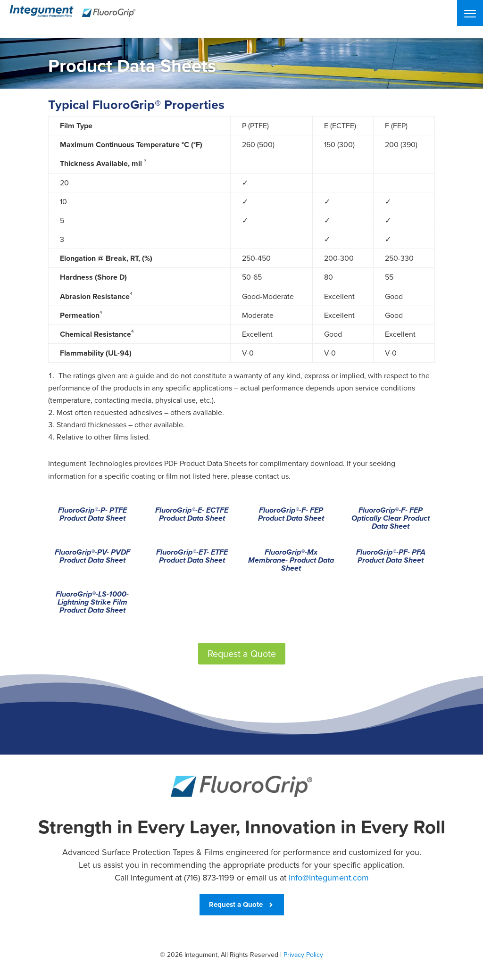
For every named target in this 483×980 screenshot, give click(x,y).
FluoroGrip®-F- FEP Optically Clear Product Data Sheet (391, 519)
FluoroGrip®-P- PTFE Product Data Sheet (92, 515)
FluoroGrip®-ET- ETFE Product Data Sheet (192, 557)
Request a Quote (242, 654)
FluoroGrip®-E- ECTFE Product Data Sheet (192, 515)
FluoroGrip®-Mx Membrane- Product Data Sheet (291, 561)
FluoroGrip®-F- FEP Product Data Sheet (291, 515)
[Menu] (470, 13)
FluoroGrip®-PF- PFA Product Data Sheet (391, 557)
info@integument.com (329, 878)
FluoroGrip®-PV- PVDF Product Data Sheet (92, 557)
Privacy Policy (303, 955)
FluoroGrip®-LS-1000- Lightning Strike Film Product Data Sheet (92, 603)
